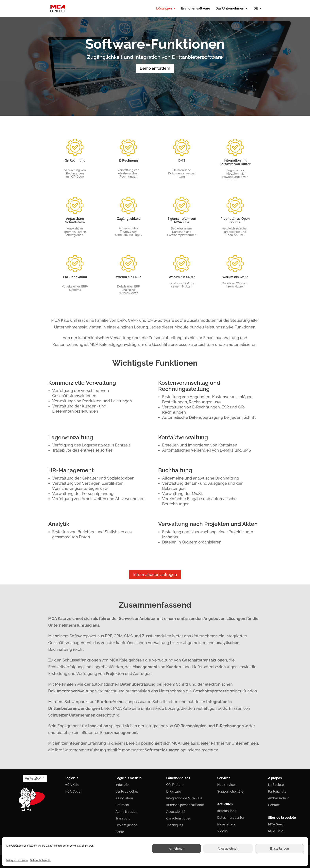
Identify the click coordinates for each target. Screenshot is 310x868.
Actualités (225, 804)
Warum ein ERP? (128, 277)
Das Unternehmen (230, 9)
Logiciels (71, 778)
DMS (182, 160)
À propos (275, 778)
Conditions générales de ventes (173, 850)
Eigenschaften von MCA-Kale (182, 220)
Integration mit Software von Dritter (235, 162)
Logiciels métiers (129, 778)
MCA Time (276, 831)
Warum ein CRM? (182, 277)
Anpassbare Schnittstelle (75, 220)
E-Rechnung (128, 160)
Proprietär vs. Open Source (235, 220)
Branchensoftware (196, 9)
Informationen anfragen (155, 575)
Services (224, 778)
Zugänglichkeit (128, 219)
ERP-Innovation (75, 277)
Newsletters (226, 824)
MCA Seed (276, 824)
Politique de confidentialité (133, 850)
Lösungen (164, 9)
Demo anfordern (155, 68)
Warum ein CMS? (235, 277)
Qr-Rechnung (75, 160)
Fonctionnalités (178, 778)
